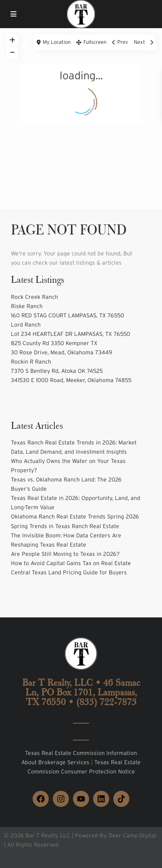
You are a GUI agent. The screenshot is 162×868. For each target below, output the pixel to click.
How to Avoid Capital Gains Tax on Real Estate (71, 563)
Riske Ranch (27, 306)
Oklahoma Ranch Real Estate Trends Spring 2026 (75, 516)
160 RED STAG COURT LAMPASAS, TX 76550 (67, 315)
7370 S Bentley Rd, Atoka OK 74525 (57, 371)
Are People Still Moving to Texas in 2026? (65, 554)
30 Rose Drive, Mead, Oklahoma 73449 (62, 352)
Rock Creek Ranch (34, 297)
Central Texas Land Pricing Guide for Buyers (69, 572)
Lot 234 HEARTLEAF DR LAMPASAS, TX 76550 (71, 334)
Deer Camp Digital (133, 835)
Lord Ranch (26, 325)
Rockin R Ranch (31, 362)
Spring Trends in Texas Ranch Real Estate (65, 526)
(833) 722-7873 (106, 702)
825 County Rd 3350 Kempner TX (54, 343)
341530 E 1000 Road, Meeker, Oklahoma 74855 (71, 380)
